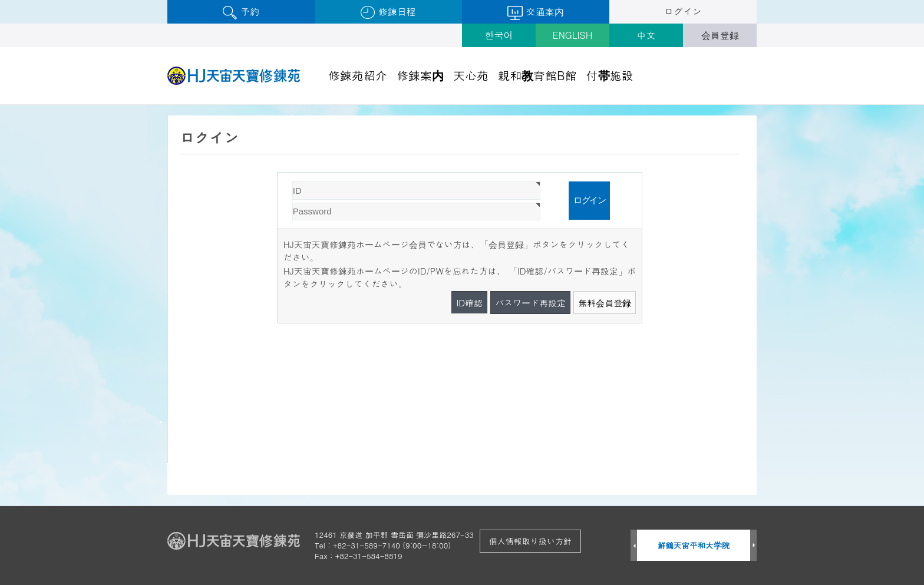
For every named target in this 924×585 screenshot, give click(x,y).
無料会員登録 (605, 303)
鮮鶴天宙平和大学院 (694, 545)
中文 (646, 35)
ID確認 (469, 303)
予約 (241, 12)
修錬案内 (420, 75)
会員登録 (720, 35)
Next (753, 546)
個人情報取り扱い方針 (530, 541)
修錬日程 (388, 12)
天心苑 (471, 75)
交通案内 (535, 12)
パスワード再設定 (530, 303)
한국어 (499, 35)
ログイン (683, 11)
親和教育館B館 (537, 75)
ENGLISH (573, 35)
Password (278, 173)
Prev (634, 546)
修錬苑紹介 (358, 75)
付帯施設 (610, 75)
